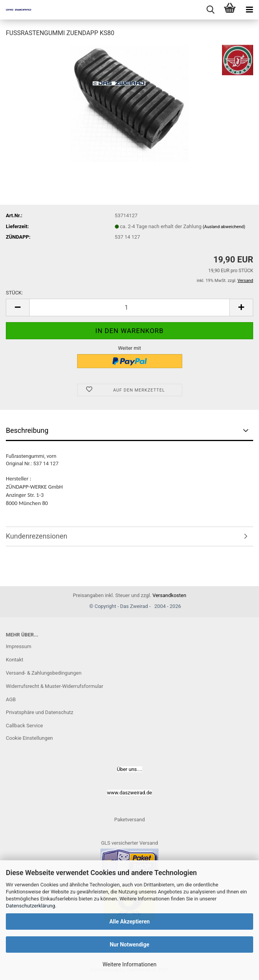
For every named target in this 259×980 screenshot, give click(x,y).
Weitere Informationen (129, 964)
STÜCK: (14, 293)
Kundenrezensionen (37, 536)
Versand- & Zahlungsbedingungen (44, 673)
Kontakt (15, 660)
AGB (11, 699)
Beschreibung (27, 430)
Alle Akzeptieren (130, 922)
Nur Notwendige (130, 945)
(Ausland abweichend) (224, 227)
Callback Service (24, 726)
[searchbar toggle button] (210, 10)
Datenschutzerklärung (31, 906)
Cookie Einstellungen (29, 738)
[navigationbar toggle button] (249, 10)
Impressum (18, 646)
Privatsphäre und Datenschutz (40, 712)
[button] (18, 307)
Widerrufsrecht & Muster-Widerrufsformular (55, 686)
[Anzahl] (129, 307)
